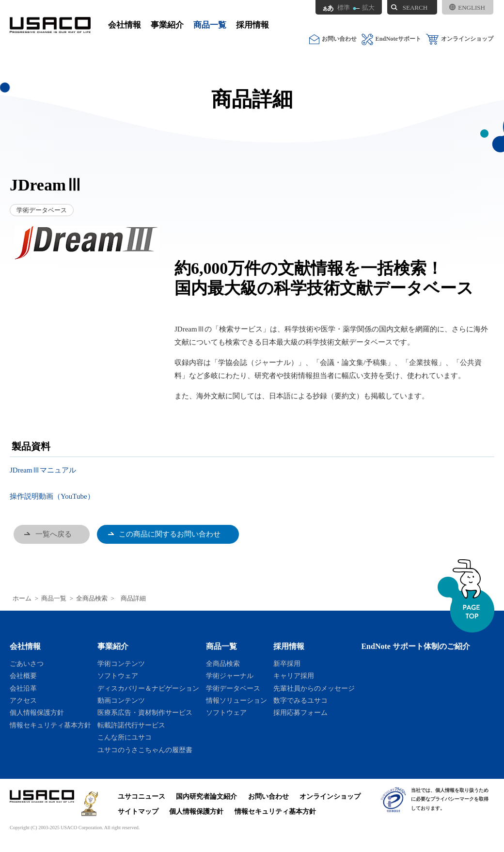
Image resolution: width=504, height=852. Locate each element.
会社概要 (23, 676)
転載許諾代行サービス (131, 725)
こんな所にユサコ (125, 737)
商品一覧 (210, 25)
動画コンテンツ (121, 700)
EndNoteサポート (391, 39)
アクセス (23, 700)
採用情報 (252, 25)
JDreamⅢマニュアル (43, 470)
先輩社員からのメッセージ (314, 688)
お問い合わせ (333, 39)
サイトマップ (138, 811)
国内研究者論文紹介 (206, 796)
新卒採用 (287, 663)
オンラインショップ (460, 39)
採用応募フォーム (300, 712)
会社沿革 (23, 688)
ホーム (22, 599)
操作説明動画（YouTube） (52, 496)
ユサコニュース (142, 796)
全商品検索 (92, 599)
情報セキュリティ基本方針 (50, 725)
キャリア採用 (294, 676)
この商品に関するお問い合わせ (170, 534)
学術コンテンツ (121, 663)
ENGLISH (467, 8)
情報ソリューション (236, 700)
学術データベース (233, 688)
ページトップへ (466, 596)
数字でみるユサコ (300, 700)
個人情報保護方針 (37, 712)
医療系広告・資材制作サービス (145, 712)
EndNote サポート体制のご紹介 (416, 646)
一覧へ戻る (54, 534)
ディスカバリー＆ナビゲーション (148, 688)
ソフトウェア (118, 676)
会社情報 (125, 25)
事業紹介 (167, 25)
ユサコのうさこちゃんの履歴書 (145, 750)
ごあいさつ (27, 663)
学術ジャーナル (230, 676)
